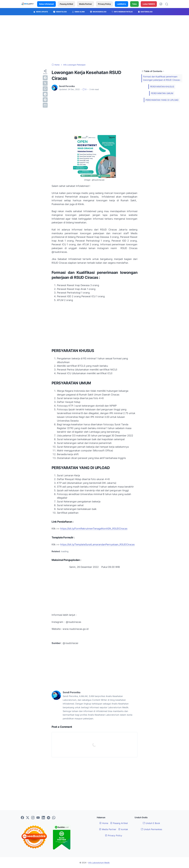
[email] (45, 105)
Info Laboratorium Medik (99, 863)
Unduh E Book (151, 823)
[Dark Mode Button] (161, 4)
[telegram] (45, 94)
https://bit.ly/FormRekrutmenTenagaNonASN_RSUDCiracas (94, 529)
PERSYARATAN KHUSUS (162, 87)
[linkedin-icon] (43, 818)
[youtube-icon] (38, 818)
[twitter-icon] (28, 818)
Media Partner (86, 4)
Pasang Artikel (66, 4)
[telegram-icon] (49, 818)
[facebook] (45, 78)
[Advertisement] (94, 39)
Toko (134, 4)
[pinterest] (45, 100)
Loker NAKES (149, 4)
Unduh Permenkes (151, 829)
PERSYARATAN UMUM (162, 93)
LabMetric (122, 4)
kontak (123, 829)
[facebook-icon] (22, 818)
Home (104, 823)
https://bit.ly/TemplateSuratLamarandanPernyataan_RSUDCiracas (97, 544)
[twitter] (45, 83)
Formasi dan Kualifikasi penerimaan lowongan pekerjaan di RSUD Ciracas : (162, 78)
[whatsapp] (45, 89)
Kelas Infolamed (46, 4)
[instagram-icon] (33, 818)
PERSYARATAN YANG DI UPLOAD (162, 100)
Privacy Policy (104, 4)
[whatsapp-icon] (54, 818)
